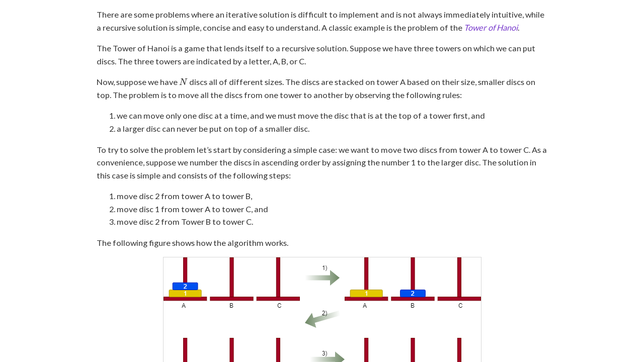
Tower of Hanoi (491, 27)
